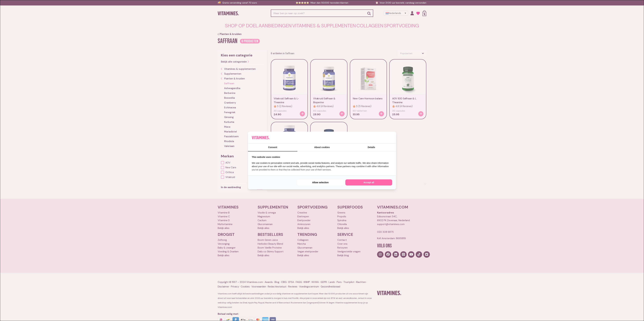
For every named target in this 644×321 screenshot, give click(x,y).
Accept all (369, 182)
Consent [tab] (273, 147)
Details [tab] (371, 147)
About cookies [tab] (322, 147)
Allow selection (320, 182)
